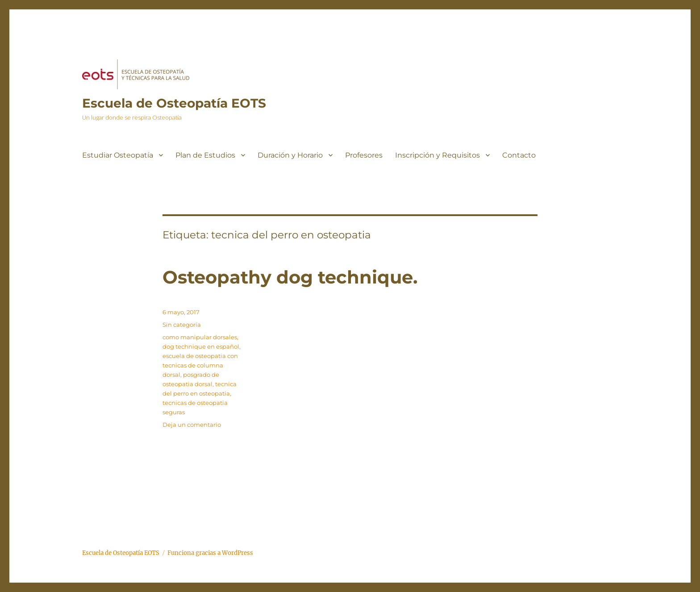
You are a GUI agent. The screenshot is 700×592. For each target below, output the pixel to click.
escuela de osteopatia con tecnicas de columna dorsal (200, 365)
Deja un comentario (192, 425)
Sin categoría (182, 325)
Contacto (519, 155)
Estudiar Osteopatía (118, 155)
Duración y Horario (290, 155)
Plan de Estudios (205, 155)
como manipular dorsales (200, 337)
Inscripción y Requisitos (437, 155)
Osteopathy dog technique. (290, 277)
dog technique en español (201, 346)
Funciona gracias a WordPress (210, 553)
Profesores (364, 155)
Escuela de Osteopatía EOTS (174, 103)
